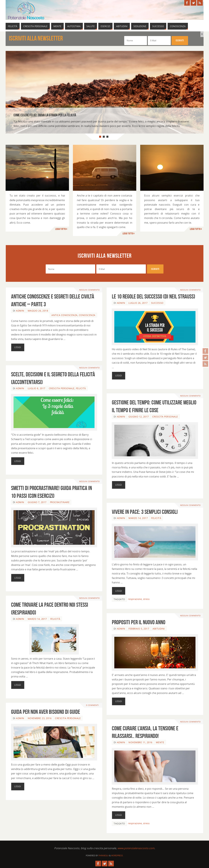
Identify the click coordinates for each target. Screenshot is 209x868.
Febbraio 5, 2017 (139, 629)
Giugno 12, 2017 (139, 417)
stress (146, 599)
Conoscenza (87, 315)
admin (20, 311)
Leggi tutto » (61, 229)
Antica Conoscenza (64, 315)
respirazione (135, 599)
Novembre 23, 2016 (40, 718)
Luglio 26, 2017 (138, 303)
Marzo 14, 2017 (138, 518)
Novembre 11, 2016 (140, 742)
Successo (157, 303)
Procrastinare (60, 502)
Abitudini (159, 629)
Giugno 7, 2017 (37, 502)
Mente (160, 742)
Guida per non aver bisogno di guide (46, 712)
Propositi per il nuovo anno (139, 622)
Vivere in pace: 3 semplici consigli (145, 512)
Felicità (81, 388)
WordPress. (117, 856)
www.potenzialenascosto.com (136, 848)
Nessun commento (89, 290)
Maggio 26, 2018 (38, 311)
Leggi (18, 347)
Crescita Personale (62, 388)
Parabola (104, 856)
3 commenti (92, 705)
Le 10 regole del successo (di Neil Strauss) (153, 296)
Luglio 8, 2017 (37, 388)
